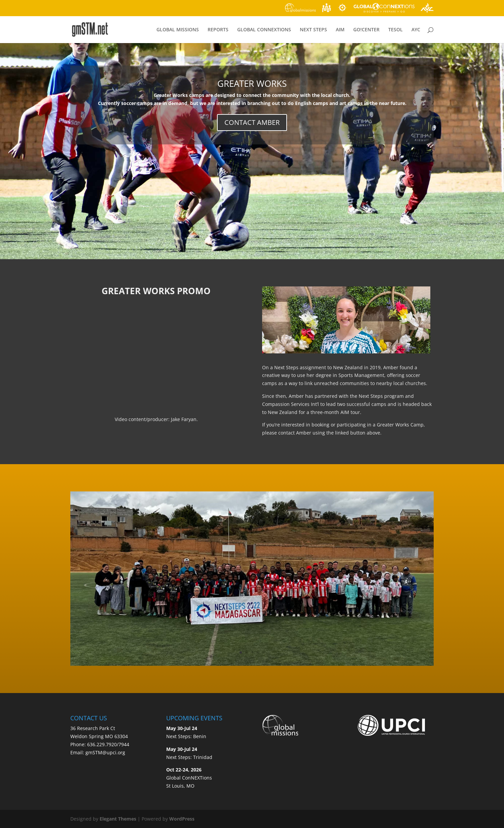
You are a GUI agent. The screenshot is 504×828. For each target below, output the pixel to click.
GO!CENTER (366, 30)
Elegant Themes (118, 819)
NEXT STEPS (313, 30)
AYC (416, 30)
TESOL (395, 30)
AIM (340, 30)
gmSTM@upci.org (105, 752)
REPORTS (218, 30)
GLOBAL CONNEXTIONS (264, 30)
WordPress (182, 819)
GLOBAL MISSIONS (178, 30)
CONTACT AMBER (252, 122)
